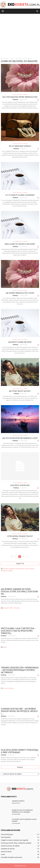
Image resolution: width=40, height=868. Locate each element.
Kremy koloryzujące (7, 834)
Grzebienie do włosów (8, 849)
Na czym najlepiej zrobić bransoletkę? (20, 97)
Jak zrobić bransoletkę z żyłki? (20, 293)
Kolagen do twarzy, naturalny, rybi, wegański (15, 840)
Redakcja (15, 99)
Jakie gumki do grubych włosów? (20, 244)
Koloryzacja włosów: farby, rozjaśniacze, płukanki (16, 843)
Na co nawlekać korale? (20, 146)
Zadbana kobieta (18, 801)
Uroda (3, 854)
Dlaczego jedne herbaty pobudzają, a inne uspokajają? (20, 751)
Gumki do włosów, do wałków (20, 94)
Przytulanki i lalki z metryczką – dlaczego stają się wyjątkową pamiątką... (18, 631)
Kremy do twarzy (6, 852)
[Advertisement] (20, 35)
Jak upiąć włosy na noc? (20, 391)
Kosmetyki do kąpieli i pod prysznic (12, 857)
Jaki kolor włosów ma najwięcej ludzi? (20, 438)
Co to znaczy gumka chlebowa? (20, 195)
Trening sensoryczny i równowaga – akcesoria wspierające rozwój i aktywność (20, 670)
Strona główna (5, 58)
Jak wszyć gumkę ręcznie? (20, 342)
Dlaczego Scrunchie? (20, 485)
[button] (37, 11)
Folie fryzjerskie (6, 837)
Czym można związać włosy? (20, 536)
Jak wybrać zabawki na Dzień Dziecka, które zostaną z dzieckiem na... (19, 591)
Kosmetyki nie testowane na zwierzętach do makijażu (22, 811)
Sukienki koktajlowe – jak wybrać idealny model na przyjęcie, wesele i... (19, 711)
